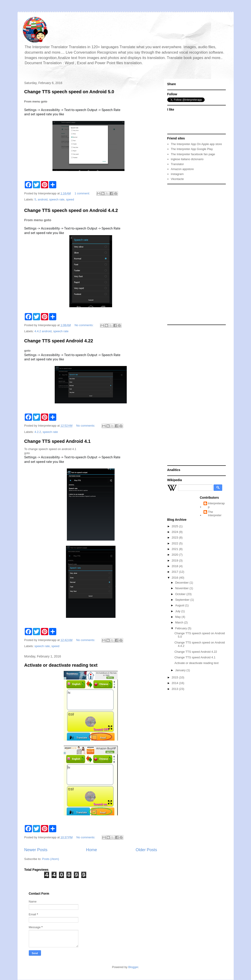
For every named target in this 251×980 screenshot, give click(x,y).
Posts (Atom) (51, 859)
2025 (175, 526)
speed (70, 199)
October (181, 594)
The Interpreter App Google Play (192, 149)
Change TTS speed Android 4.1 (58, 441)
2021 (175, 549)
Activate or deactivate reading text (61, 665)
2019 (175, 560)
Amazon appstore (182, 169)
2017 (175, 572)
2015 (175, 677)
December (182, 583)
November (182, 588)
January (181, 670)
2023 (175, 538)
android (43, 199)
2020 (175, 555)
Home (92, 850)
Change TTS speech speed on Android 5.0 (69, 92)
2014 (175, 683)
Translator (177, 164)
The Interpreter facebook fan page (193, 154)
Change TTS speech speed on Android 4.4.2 (71, 210)
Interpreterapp (216, 505)
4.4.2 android (43, 331)
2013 (175, 689)
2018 (175, 566)
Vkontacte (177, 179)
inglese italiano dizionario (187, 159)
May (178, 617)
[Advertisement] (191, 254)
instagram (177, 174)
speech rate (57, 199)
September (183, 600)
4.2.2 (38, 432)
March (180, 622)
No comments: (84, 325)
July (178, 611)
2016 (175, 578)
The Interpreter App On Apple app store (196, 144)
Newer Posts (36, 850)
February (181, 628)
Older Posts (146, 850)
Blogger (133, 967)
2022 (175, 543)
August (180, 605)
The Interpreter (215, 514)
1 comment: (83, 193)
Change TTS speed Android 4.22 (59, 341)
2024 (175, 532)
